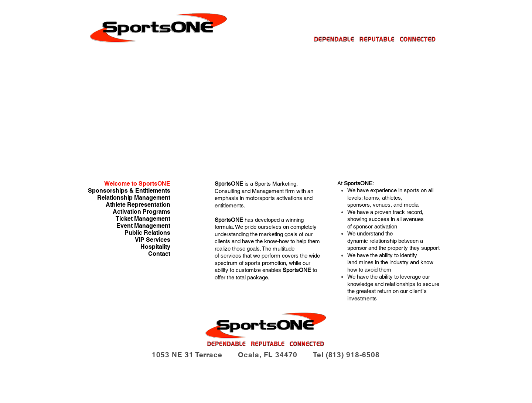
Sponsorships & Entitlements (129, 191)
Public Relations (147, 233)
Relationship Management (134, 198)
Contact (159, 254)
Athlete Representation (138, 205)
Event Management (143, 226)
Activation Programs (141, 212)
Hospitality (155, 247)
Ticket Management (143, 219)
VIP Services (153, 240)
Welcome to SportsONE (137, 184)
